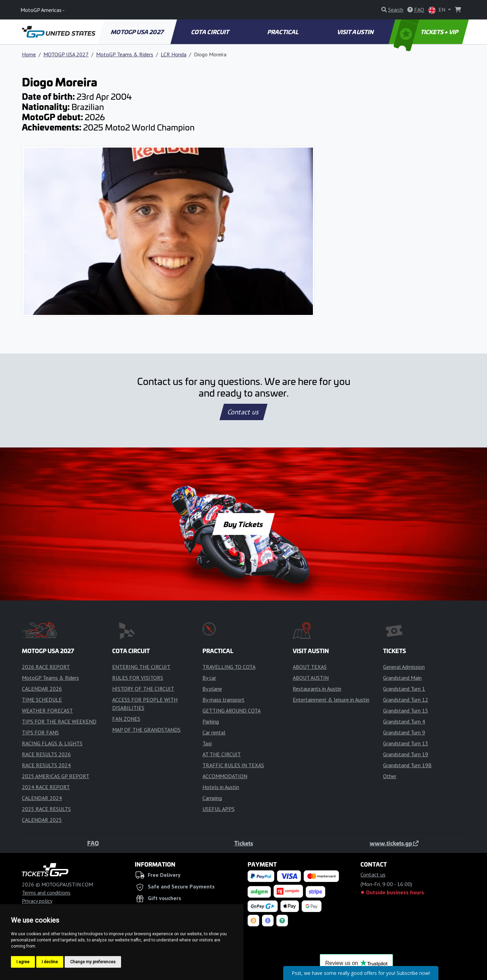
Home (29, 54)
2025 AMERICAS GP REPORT (56, 776)
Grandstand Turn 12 (406, 700)
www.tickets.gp (394, 843)
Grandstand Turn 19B (407, 765)
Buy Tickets (243, 524)
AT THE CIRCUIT (222, 754)
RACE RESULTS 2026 (46, 754)
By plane (212, 689)
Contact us (243, 412)
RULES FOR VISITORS (138, 678)
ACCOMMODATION (225, 776)
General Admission (404, 667)
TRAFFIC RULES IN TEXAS (233, 765)
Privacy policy (37, 901)
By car (209, 678)
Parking (211, 721)
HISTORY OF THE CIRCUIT (143, 689)
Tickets (244, 843)
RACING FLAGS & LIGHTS (52, 743)
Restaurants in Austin (317, 689)
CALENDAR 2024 (42, 798)
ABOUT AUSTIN (311, 678)
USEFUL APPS (219, 809)
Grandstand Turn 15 (406, 710)
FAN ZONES (126, 719)
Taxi (207, 743)
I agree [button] (23, 962)
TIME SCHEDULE (42, 700)
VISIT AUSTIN (356, 32)
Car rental (214, 732)
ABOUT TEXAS (310, 667)
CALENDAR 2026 (42, 689)
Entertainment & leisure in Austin (331, 700)
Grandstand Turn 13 (406, 743)
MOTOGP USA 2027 (138, 32)
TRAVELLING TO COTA (229, 667)
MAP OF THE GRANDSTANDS (146, 730)
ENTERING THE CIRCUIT (141, 667)
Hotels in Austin (221, 787)
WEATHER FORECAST (47, 710)
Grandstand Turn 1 (404, 689)
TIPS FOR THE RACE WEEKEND (59, 721)
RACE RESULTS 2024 (46, 765)
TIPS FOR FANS (40, 732)
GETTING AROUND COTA (232, 710)
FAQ (93, 843)
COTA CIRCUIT (210, 32)
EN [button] (437, 10)
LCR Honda (174, 54)
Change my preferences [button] (93, 962)
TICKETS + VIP (427, 32)
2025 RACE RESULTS (46, 809)
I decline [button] (50, 962)
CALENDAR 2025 (42, 820)
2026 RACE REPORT (46, 667)
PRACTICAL (283, 32)
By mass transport (223, 700)
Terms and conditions (46, 893)
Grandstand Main (402, 678)
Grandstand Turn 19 (406, 754)
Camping (212, 798)
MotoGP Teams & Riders (125, 54)
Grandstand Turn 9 (404, 732)
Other (390, 776)
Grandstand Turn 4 (404, 721)
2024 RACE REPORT (46, 787)
